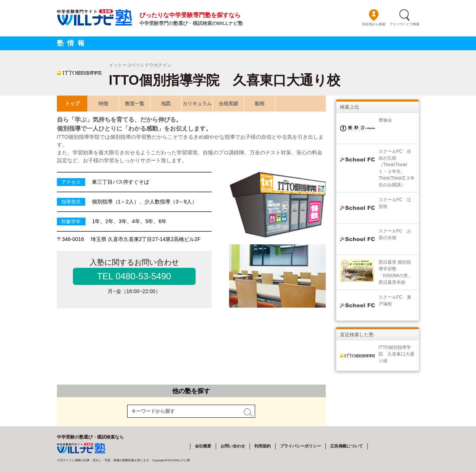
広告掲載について (347, 446)
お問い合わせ (233, 446)
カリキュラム (197, 104)
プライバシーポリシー (300, 446)
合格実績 (228, 104)
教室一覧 (135, 104)
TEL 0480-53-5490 (134, 276)
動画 (260, 104)
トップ (72, 104)
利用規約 (263, 446)
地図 (166, 104)
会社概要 (203, 446)
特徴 (103, 104)
